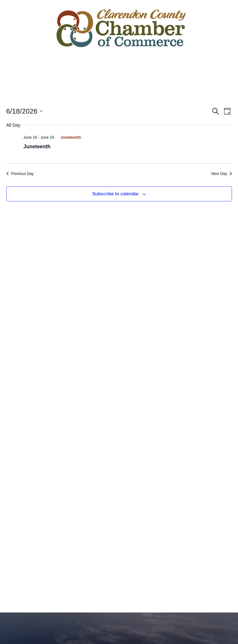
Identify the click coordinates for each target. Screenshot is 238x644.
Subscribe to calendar (115, 194)
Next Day (221, 174)
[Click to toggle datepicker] (25, 111)
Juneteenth (37, 147)
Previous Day (20, 174)
